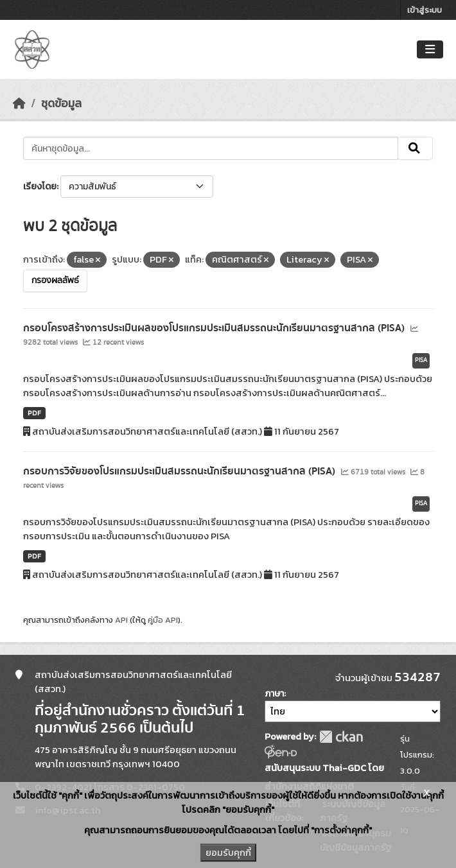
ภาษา (274, 694)
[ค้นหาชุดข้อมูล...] (211, 148)
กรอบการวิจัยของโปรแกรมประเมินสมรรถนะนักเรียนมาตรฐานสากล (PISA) (180, 471)
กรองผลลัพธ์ (55, 281)
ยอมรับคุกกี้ (228, 853)
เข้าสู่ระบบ (425, 10)
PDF (34, 413)
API (121, 620)
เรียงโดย (40, 187)
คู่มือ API (163, 620)
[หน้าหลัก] (19, 103)
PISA (421, 360)
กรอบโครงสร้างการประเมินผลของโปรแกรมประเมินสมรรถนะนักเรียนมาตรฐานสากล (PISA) (215, 328)
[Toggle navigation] (430, 50)
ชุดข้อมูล (61, 103)
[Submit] (415, 148)
